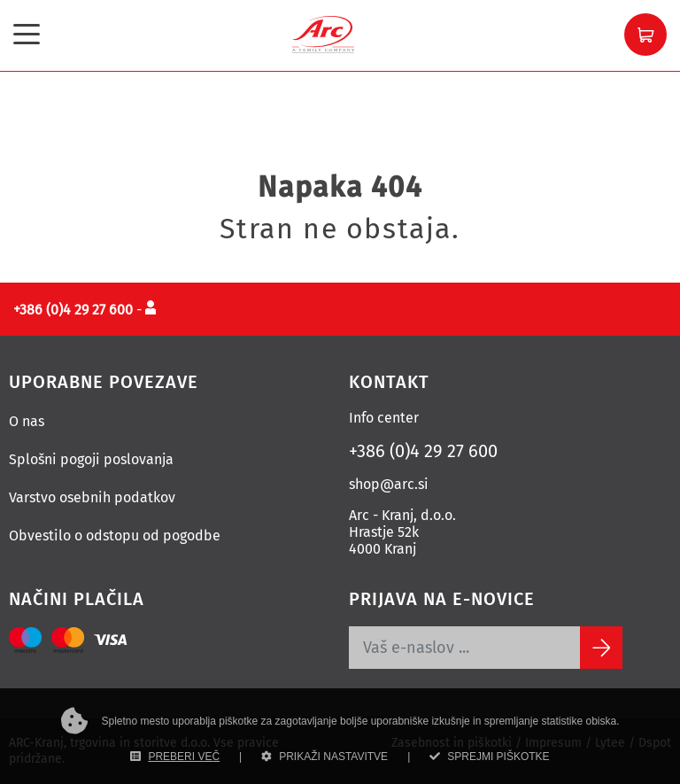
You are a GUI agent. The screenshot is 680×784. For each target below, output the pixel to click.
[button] (645, 35)
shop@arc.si (389, 484)
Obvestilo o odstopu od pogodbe (115, 536)
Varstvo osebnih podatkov (92, 497)
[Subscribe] (601, 648)
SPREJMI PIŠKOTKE (489, 757)
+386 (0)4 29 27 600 (423, 451)
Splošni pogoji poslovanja (91, 459)
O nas (27, 421)
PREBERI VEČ (175, 757)
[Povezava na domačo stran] (323, 33)
